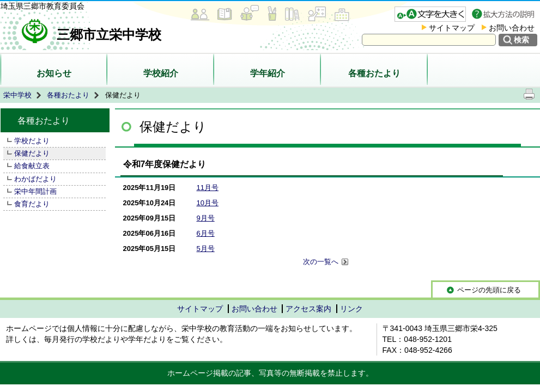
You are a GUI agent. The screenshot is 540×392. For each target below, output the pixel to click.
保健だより (32, 153)
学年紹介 (268, 73)
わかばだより (35, 179)
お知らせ (54, 73)
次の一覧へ (326, 262)
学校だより (32, 141)
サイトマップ (452, 28)
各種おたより (374, 73)
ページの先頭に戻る (489, 290)
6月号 (206, 233)
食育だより (32, 204)
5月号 (206, 249)
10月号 (208, 203)
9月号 (206, 218)
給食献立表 (32, 166)
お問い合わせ (512, 28)
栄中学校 (17, 95)
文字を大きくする (430, 14)
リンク (351, 309)
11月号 (208, 188)
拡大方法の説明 (504, 14)
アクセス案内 (308, 309)
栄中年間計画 (35, 191)
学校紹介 (161, 73)
